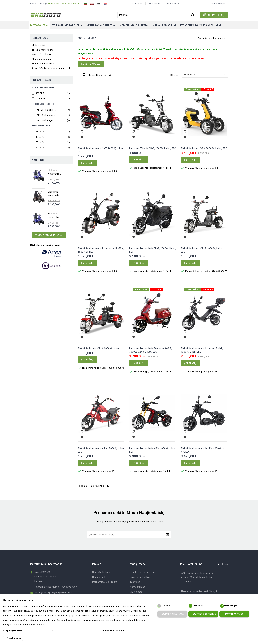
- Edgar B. (187, 581)
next (226, 564)
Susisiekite (155, 4)
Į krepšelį (87, 163)
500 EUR (53, 93)
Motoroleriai (39, 25)
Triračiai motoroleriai (68, 25)
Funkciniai (167, 606)
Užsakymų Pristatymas (143, 572)
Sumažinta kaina (102, 572)
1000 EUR (53, 99)
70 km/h (53, 142)
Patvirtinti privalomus (172, 614)
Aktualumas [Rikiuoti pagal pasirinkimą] (205, 74)
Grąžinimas (136, 592)
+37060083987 (69, 587)
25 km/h (53, 132)
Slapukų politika (13, 631)
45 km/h (53, 137)
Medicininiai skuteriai (134, 25)
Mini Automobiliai (164, 25)
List (85, 75)
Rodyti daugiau (91, 64)
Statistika (198, 606)
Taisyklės (135, 582)
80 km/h (53, 148)
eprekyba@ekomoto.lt (60, 593)
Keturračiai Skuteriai (101, 25)
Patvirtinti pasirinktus (203, 614)
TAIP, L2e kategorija (53, 120)
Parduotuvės (174, 4)
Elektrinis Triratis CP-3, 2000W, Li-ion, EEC (153, 148)
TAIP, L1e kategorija (53, 110)
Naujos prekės (100, 577)
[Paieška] (157, 15)
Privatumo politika (140, 577)
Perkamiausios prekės (105, 582)
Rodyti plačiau (14, 638)
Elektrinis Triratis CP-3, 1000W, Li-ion (98, 348)
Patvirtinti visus (234, 614)
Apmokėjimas (138, 587)
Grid (80, 75)
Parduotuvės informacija (46, 564)
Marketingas (231, 606)
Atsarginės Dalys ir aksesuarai (200, 25)
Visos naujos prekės (49, 235)
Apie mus (137, 4)
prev (219, 564)
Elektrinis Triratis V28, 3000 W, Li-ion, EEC (204, 148)
